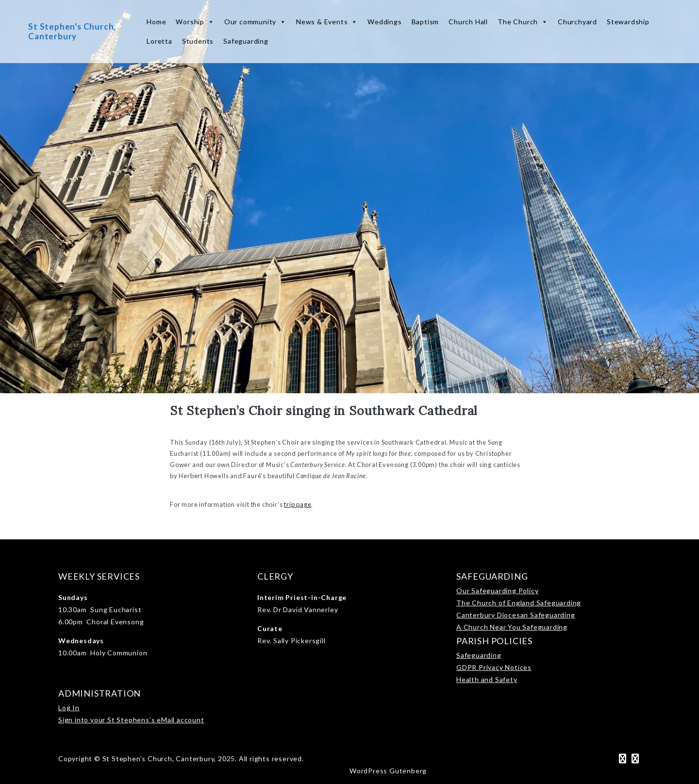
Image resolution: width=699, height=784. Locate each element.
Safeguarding (246, 41)
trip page (298, 504)
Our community (255, 22)
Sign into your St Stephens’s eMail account (131, 720)
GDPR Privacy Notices (494, 667)
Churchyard (577, 22)
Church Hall (468, 22)
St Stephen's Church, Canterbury (72, 31)
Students (198, 41)
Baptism (425, 22)
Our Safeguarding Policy (497, 591)
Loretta (159, 41)
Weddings (384, 22)
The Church (523, 22)
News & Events (327, 22)
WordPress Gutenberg (388, 771)
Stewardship (628, 22)
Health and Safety (487, 679)
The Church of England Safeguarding (519, 603)
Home (156, 22)
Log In (69, 708)
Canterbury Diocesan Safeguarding (516, 615)
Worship (195, 22)
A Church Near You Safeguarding (512, 627)
